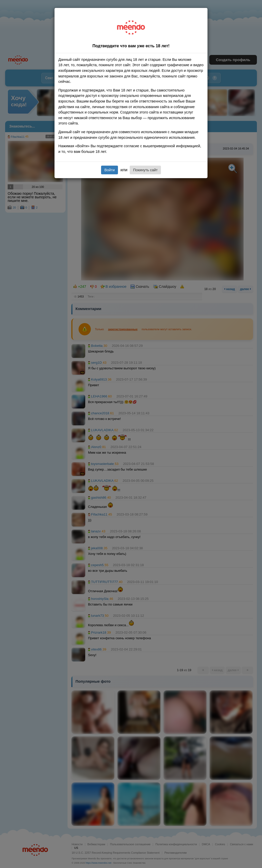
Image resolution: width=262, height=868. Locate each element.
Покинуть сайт (145, 170)
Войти (110, 170)
